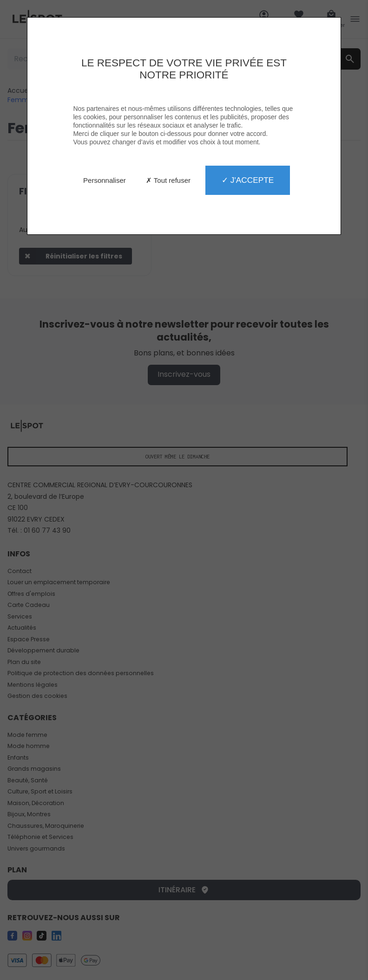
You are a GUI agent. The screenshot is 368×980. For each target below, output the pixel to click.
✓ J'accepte (248, 180)
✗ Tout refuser (168, 180)
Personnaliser (105, 180)
